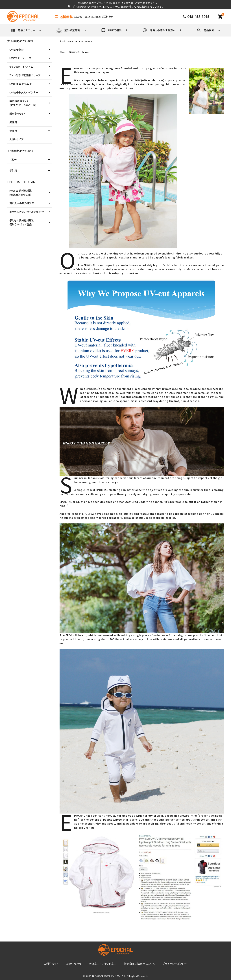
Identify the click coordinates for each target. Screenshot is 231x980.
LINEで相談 (111, 30)
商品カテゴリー (23, 30)
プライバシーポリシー (170, 964)
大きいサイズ (16, 139)
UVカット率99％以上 (21, 84)
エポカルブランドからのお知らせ (27, 212)
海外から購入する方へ (159, 30)
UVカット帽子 (17, 50)
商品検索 (205, 30)
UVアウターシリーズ (20, 58)
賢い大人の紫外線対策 (22, 203)
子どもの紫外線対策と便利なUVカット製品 (22, 222)
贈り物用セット (17, 114)
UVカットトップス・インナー (24, 92)
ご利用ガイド (56, 964)
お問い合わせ (76, 964)
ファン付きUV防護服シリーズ (25, 75)
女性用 (13, 131)
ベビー (13, 159)
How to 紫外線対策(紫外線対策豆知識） (21, 192)
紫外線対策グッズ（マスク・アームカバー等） (23, 103)
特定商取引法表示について (137, 964)
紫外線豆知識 (68, 30)
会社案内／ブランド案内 (103, 964)
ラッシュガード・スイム (21, 67)
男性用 (13, 122)
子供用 (13, 170)
